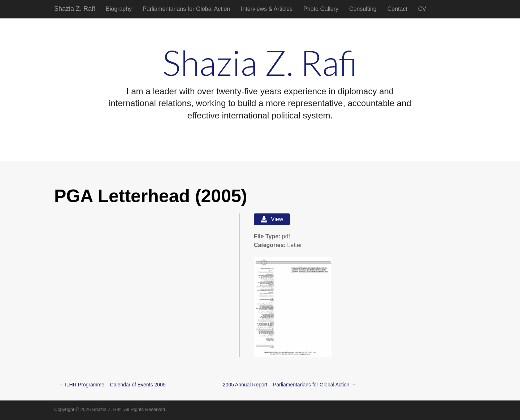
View (272, 219)
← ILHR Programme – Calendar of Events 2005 (112, 385)
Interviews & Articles (267, 9)
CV (422, 9)
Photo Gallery (321, 9)
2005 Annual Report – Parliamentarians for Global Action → (289, 385)
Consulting (363, 9)
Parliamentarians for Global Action (186, 9)
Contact (397, 9)
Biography (119, 9)
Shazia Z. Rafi (75, 9)
